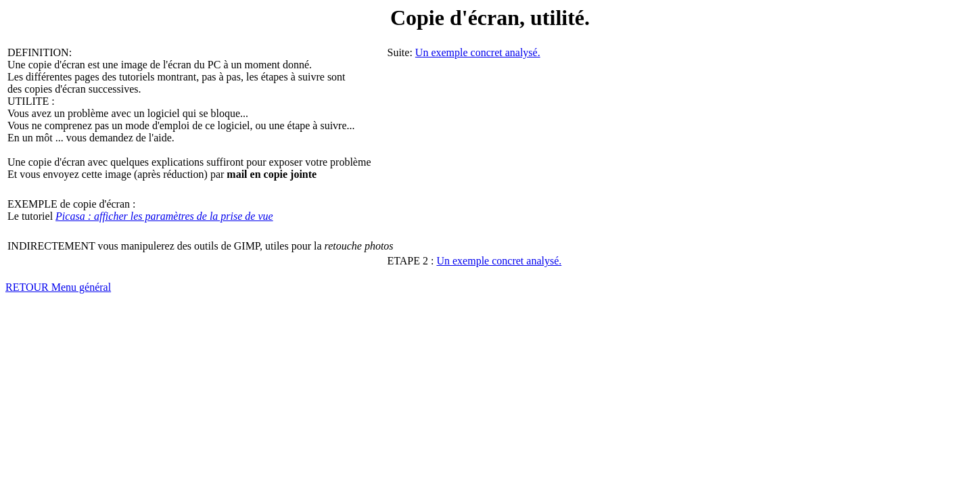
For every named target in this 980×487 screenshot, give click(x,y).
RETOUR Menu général (58, 287)
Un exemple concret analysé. (478, 52)
